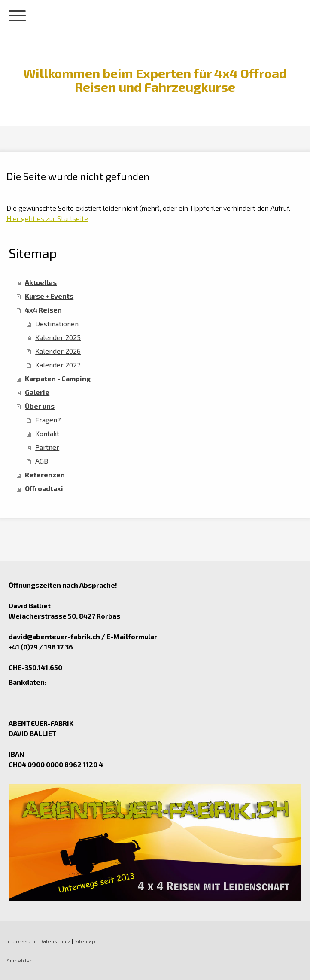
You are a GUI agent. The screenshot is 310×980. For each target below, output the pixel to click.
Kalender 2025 (58, 337)
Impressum (21, 941)
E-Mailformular (132, 636)
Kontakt (47, 433)
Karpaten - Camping (58, 378)
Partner (47, 447)
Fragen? (48, 420)
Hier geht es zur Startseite (47, 218)
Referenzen (45, 475)
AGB (42, 461)
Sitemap (85, 941)
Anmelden (20, 960)
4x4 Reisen (43, 310)
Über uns (40, 406)
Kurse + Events (49, 296)
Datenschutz (55, 941)
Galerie (37, 392)
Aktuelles (41, 282)
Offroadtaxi (44, 488)
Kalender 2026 (58, 351)
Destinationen (57, 323)
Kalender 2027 (58, 365)
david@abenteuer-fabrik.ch (54, 636)
